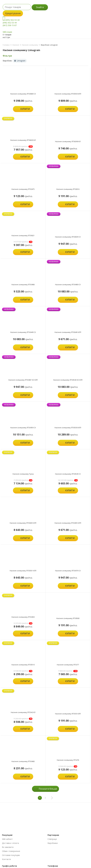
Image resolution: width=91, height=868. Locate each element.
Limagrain (20, 61)
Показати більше (48, 789)
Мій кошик (7, 32)
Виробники (53, 843)
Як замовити (8, 847)
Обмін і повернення (11, 851)
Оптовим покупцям (11, 855)
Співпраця (52, 839)
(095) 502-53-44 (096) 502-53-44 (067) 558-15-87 (11, 23)
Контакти (6, 859)
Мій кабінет (7, 839)
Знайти (40, 7)
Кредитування (13, 13)
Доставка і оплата (10, 843)
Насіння (16, 45)
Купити (25, 109)
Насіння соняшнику (30, 45)
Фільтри (7, 56)
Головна (6, 45)
